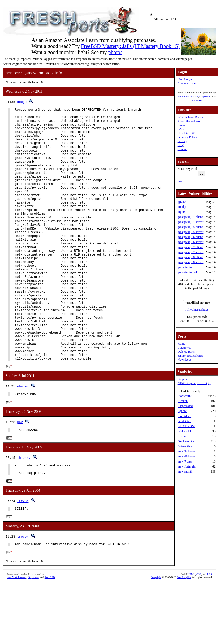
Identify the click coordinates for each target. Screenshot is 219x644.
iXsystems (205, 96)
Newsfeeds (185, 360)
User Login (185, 79)
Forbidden (185, 416)
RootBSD (197, 100)
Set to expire (186, 441)
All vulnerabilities (197, 310)
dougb (22, 102)
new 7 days (186, 461)
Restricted (185, 421)
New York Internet (188, 96)
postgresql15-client (191, 227)
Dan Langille (184, 638)
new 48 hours (187, 456)
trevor (23, 559)
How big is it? (187, 133)
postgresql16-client (191, 237)
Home (181, 344)
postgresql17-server (191, 252)
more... (182, 181)
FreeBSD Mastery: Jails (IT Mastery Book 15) (130, 46)
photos (115, 52)
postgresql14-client (191, 217)
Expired (183, 436)
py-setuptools (187, 267)
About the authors (189, 121)
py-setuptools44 (189, 272)
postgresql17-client (191, 247)
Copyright (156, 638)
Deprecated (186, 406)
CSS (199, 635)
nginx (182, 212)
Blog (181, 145)
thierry (24, 514)
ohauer (23, 441)
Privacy (182, 141)
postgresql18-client (191, 257)
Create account (187, 83)
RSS (209, 635)
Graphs (182, 379)
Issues (181, 125)
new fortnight (187, 466)
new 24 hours (187, 451)
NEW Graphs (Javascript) (194, 383)
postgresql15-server (191, 232)
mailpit (183, 207)
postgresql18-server (191, 262)
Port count (185, 396)
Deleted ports (186, 352)
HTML (191, 635)
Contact (182, 149)
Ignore (182, 411)
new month (186, 472)
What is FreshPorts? (190, 117)
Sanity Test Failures (190, 356)
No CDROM (187, 426)
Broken (183, 401)
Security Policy (187, 137)
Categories (184, 348)
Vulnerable (185, 431)
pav (20, 477)
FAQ (181, 129)
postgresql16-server (191, 242)
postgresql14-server (191, 222)
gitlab (182, 202)
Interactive (185, 446)
